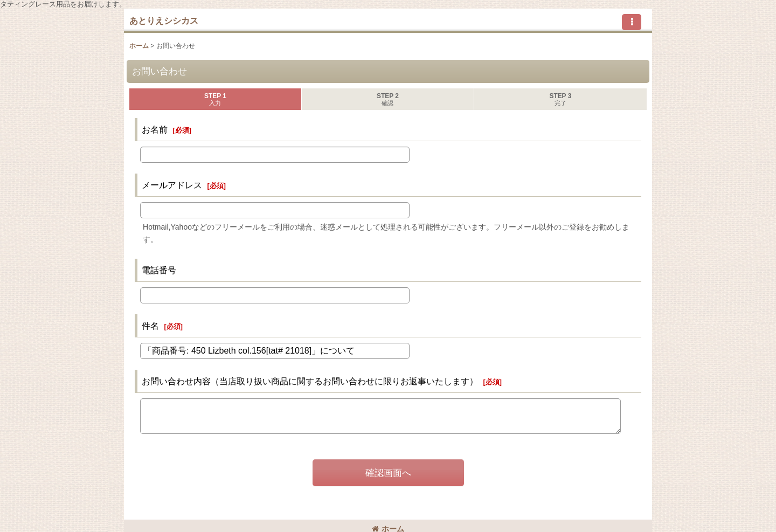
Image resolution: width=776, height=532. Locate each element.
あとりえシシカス (164, 20)
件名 (150, 326)
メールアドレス (172, 185)
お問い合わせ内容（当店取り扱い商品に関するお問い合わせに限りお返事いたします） (310, 381)
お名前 (155, 129)
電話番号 (159, 270)
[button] (632, 22)
